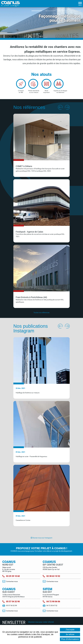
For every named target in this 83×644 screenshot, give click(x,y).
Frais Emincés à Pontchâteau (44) (31, 297)
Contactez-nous (12, 581)
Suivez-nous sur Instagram (43, 538)
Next (67, 107)
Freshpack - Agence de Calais (29, 232)
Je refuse (70, 634)
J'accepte (70, 630)
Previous (60, 107)
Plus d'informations (70, 639)
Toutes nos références (41, 313)
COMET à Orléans (24, 166)
